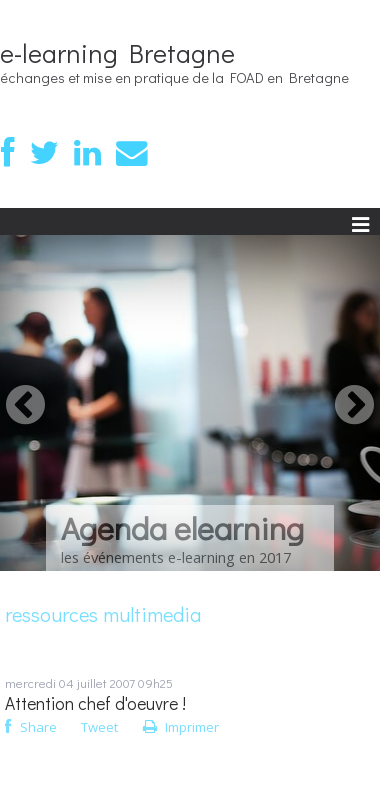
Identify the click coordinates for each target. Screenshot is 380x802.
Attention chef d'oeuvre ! (95, 703)
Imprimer (181, 727)
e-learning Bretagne (117, 53)
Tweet (99, 727)
